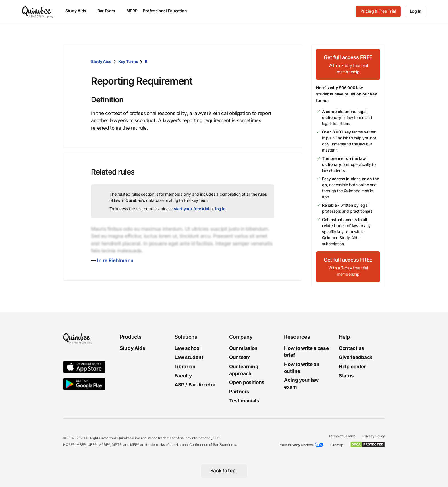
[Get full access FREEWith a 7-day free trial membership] (348, 64)
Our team (240, 357)
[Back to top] (224, 471)
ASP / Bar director (195, 385)
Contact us (352, 348)
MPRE (132, 11)
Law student (189, 357)
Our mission (243, 348)
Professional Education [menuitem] (167, 11)
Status (346, 376)
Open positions (247, 383)
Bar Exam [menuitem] (109, 11)
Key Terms (128, 61)
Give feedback (356, 357)
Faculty (183, 376)
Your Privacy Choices (297, 445)
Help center (352, 367)
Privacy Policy (374, 436)
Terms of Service (342, 436)
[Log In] (416, 11)
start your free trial (192, 209)
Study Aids (101, 61)
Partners (239, 392)
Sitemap (337, 445)
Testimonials (244, 401)
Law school (188, 348)
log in (220, 209)
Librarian (185, 367)
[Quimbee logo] (38, 11)
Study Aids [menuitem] (79, 11)
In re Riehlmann (115, 260)
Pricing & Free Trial (378, 11)
